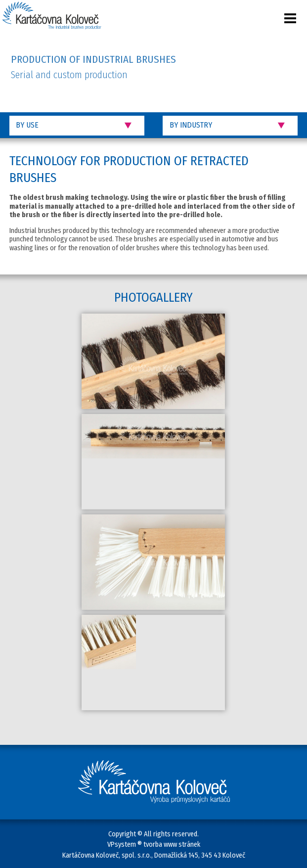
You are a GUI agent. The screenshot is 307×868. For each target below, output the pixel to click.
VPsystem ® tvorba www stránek (154, 845)
